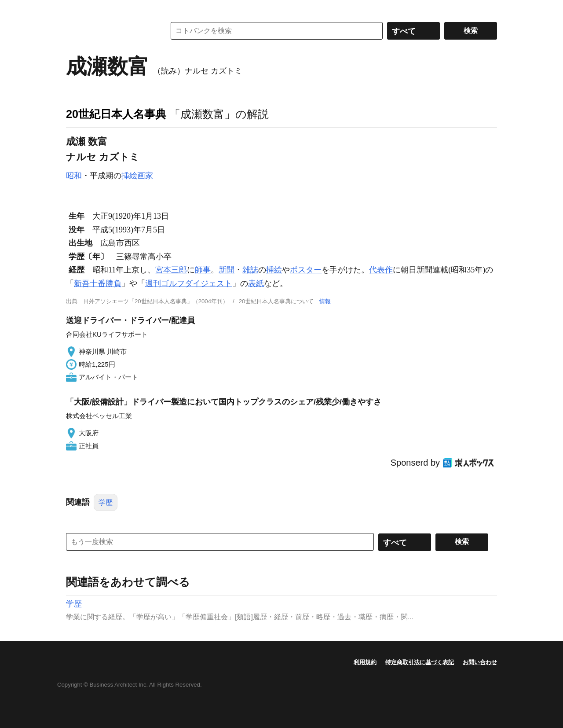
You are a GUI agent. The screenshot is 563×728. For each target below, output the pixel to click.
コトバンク (110, 31)
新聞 (227, 270)
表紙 (256, 283)
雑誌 (250, 270)
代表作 (381, 270)
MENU (75, 9)
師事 (203, 270)
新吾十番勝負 (98, 283)
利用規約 (365, 662)
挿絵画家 (137, 176)
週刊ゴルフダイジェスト (189, 283)
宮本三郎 (171, 270)
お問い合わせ (480, 662)
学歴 (106, 502)
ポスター (306, 270)
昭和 (74, 176)
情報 (325, 301)
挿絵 (274, 270)
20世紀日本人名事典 (116, 114)
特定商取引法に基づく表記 (420, 662)
